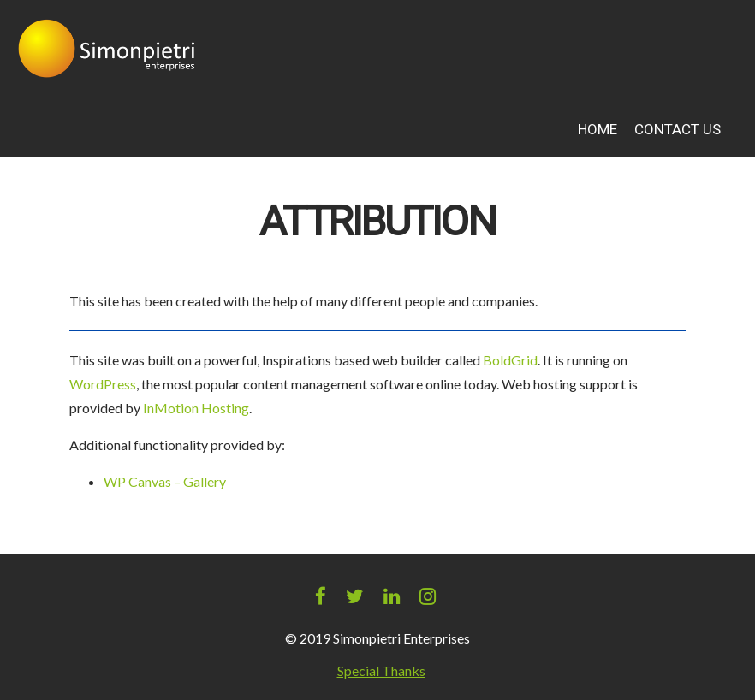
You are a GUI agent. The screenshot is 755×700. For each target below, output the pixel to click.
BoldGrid (510, 360)
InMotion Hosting (196, 408)
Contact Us (678, 130)
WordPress (103, 384)
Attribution (377, 222)
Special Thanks (381, 670)
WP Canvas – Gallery (165, 481)
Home (597, 130)
